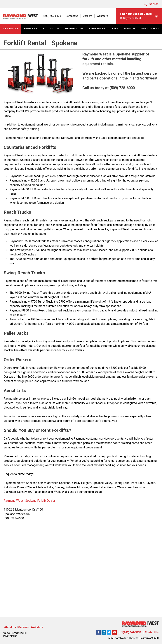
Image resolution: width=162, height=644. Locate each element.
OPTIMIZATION (74, 32)
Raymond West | (14, 504)
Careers (142, 10)
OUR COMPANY (150, 32)
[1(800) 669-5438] (103, 10)
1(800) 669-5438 (131, 632)
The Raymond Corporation (114, 632)
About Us (10, 627)
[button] (148, 4)
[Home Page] (22, 18)
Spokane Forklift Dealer (40, 504)
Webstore (156, 10)
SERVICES (130, 32)
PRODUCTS (31, 32)
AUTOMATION (51, 32)
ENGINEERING (97, 32)
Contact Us (126, 10)
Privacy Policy (10, 636)
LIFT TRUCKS (11, 32)
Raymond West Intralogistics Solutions (98, 632)
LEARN (115, 32)
